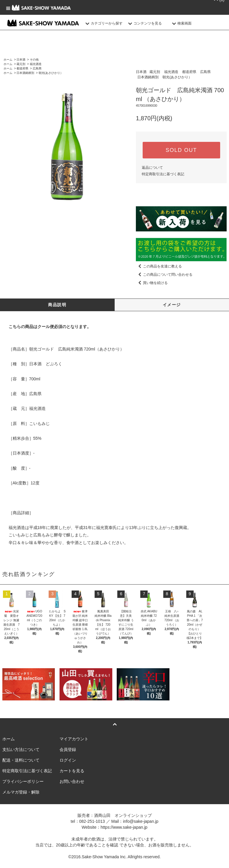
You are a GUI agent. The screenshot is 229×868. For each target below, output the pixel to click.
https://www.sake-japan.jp (124, 827)
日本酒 (21, 60)
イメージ (172, 305)
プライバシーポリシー (23, 781)
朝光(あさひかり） (51, 73)
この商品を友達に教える (159, 266)
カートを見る (72, 771)
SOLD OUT (181, 150)
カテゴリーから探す (103, 23)
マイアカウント (74, 739)
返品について (152, 168)
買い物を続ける (152, 283)
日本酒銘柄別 (25, 73)
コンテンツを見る (144, 23)
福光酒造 (36, 64)
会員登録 (68, 749)
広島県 (37, 68)
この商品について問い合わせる (164, 275)
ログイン (68, 760)
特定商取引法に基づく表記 (163, 174)
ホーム (8, 60)
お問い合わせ (72, 781)
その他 (34, 60)
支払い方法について (21, 749)
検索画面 (181, 23)
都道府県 (22, 68)
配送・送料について (21, 760)
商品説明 (57, 305)
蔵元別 (21, 64)
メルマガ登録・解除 (21, 792)
